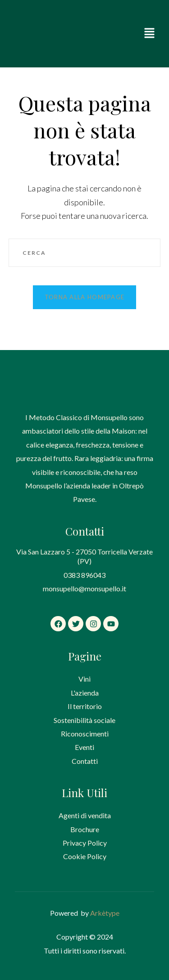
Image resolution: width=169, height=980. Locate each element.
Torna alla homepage (85, 297)
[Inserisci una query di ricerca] (85, 253)
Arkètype (105, 913)
